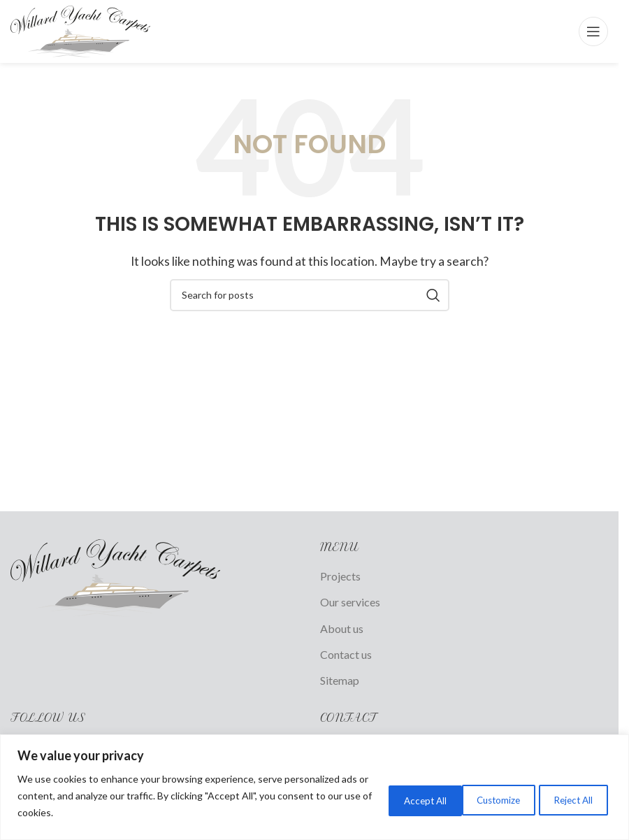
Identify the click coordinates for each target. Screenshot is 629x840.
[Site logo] (80, 30)
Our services (350, 602)
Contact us (346, 654)
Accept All (569, 799)
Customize (388, 799)
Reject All (479, 799)
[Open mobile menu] (593, 31)
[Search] (310, 295)
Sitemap (340, 680)
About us (342, 628)
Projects (340, 576)
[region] (314, 787)
